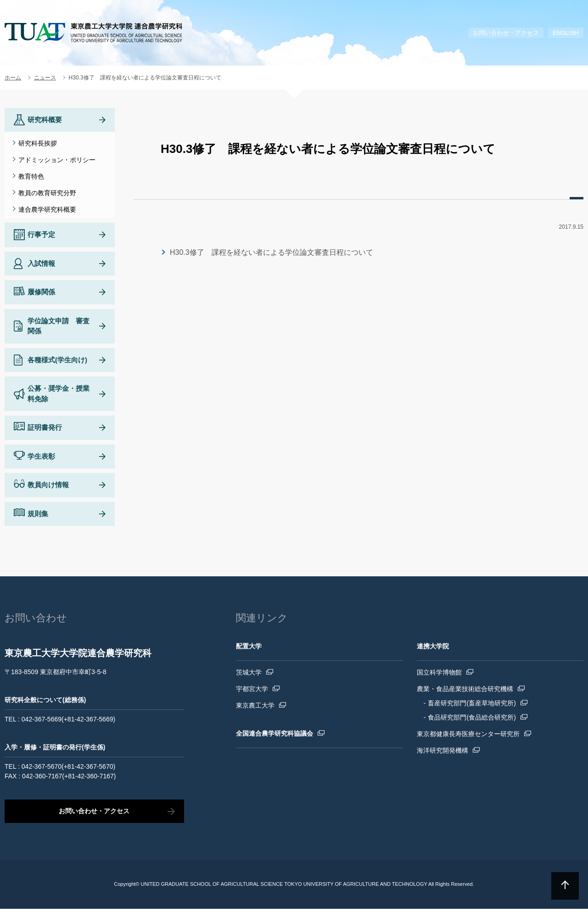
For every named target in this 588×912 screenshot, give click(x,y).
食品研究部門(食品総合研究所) (472, 721)
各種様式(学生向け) (57, 363)
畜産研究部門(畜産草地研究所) (472, 706)
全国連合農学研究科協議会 (274, 737)
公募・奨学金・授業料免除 (59, 397)
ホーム (13, 78)
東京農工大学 (255, 709)
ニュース (45, 78)
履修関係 (41, 295)
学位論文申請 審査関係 (59, 329)
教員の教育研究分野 (47, 193)
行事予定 (41, 238)
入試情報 (41, 267)
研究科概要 (45, 120)
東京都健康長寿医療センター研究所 (468, 737)
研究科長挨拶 (38, 143)
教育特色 (31, 176)
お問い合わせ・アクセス (506, 33)
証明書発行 (45, 431)
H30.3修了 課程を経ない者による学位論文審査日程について (272, 252)
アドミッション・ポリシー (57, 160)
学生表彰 (41, 459)
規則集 (38, 517)
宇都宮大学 (252, 692)
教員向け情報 (48, 488)
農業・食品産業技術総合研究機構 (465, 692)
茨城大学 (249, 676)
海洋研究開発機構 (442, 754)
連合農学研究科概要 (47, 209)
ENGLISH (566, 33)
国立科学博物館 (439, 676)
